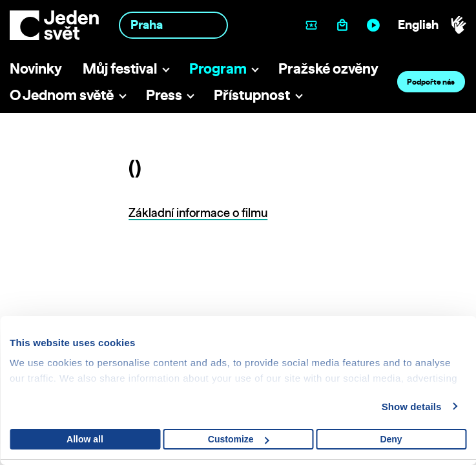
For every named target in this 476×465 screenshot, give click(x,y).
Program (218, 68)
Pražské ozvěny (328, 68)
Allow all (85, 439)
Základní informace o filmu (198, 213)
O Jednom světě (62, 95)
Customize (239, 439)
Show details (412, 407)
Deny (391, 439)
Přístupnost (252, 95)
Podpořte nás (431, 82)
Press (164, 95)
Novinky (36, 68)
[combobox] (173, 25)
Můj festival (120, 68)
